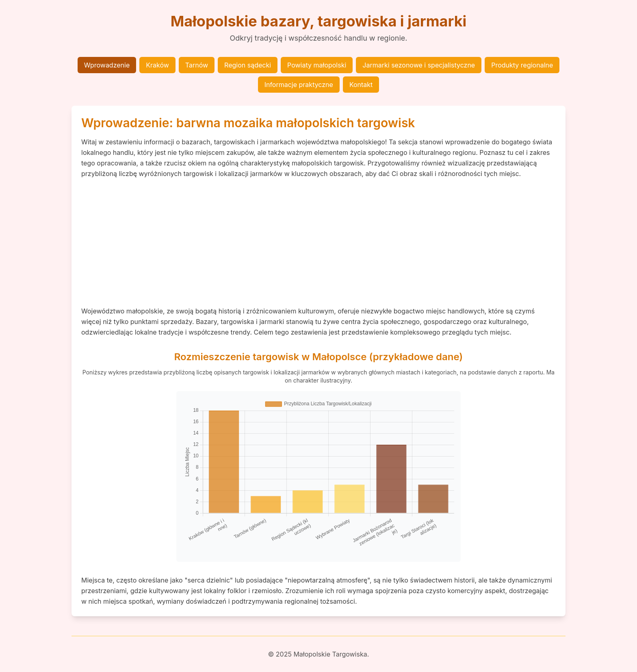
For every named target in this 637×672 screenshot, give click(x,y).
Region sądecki (248, 65)
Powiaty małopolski (317, 65)
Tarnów (197, 65)
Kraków (157, 65)
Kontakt (361, 85)
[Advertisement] (318, 242)
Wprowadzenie (107, 65)
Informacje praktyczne (299, 85)
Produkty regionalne (522, 65)
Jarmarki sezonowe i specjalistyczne (419, 65)
